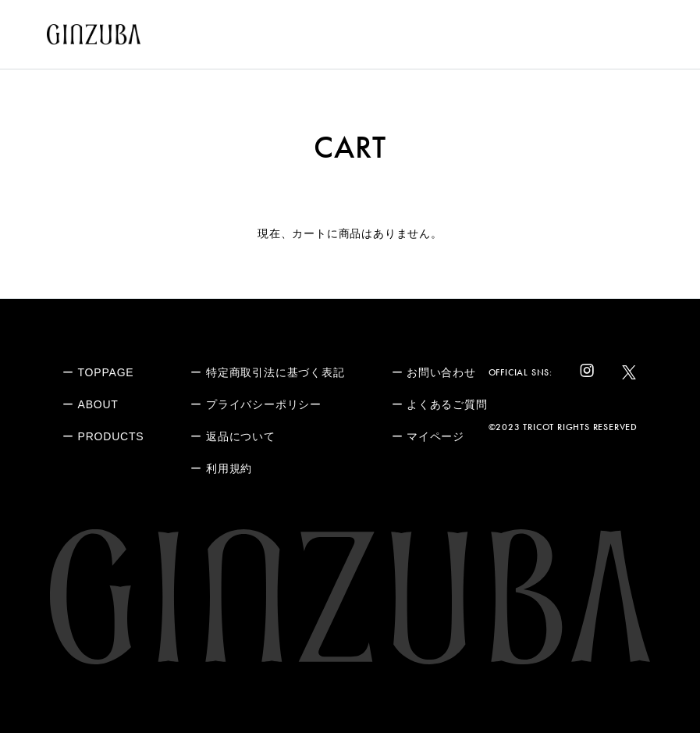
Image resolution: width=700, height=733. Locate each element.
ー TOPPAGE (98, 372)
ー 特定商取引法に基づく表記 (267, 372)
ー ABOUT (91, 404)
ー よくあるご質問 (440, 404)
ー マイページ (428, 436)
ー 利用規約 (221, 468)
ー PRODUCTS (103, 436)
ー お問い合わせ (434, 372)
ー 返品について (233, 436)
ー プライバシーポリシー (256, 404)
